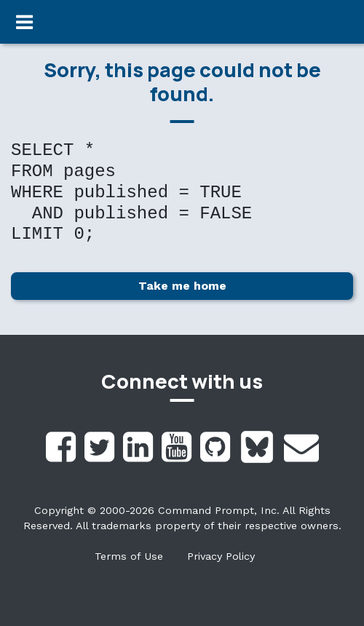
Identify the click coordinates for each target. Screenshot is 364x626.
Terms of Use (129, 556)
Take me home (182, 286)
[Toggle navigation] (24, 22)
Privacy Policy (221, 556)
